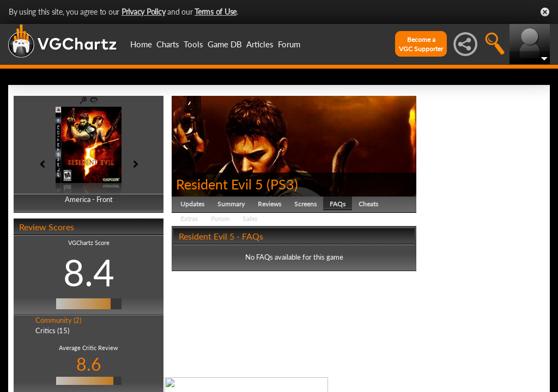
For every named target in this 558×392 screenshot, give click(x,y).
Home (141, 44)
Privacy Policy (144, 12)
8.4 (89, 272)
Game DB (225, 44)
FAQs (338, 204)
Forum (289, 44)
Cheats (368, 204)
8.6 (89, 364)
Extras (189, 219)
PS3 (282, 184)
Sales (250, 219)
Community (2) (58, 320)
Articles (260, 44)
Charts (168, 44)
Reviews (269, 204)
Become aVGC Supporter (421, 44)
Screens (305, 204)
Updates (192, 204)
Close (545, 12)
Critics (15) (52, 330)
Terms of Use (216, 12)
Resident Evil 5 (220, 184)
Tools (193, 44)
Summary (231, 204)
